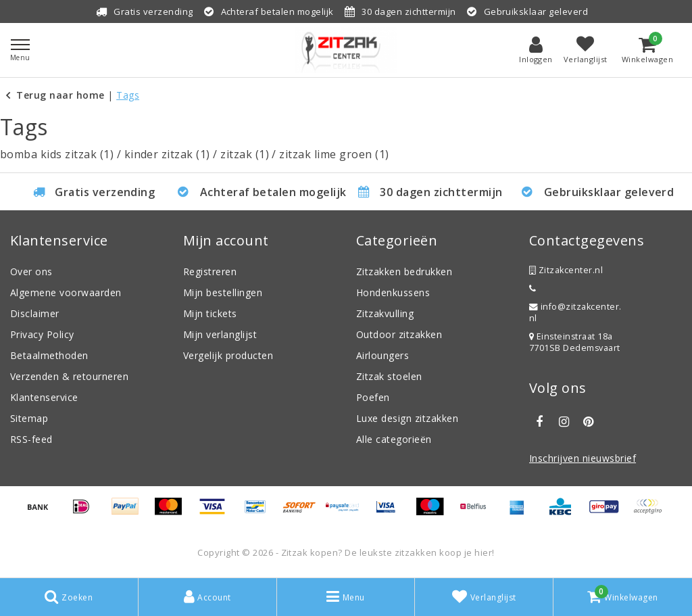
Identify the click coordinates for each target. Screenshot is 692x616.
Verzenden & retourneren (69, 376)
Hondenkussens (393, 292)
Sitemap (29, 418)
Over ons (31, 271)
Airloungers (382, 355)
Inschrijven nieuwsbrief (583, 458)
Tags (128, 95)
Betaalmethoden (49, 355)
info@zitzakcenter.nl (575, 312)
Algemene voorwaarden (66, 292)
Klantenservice (44, 397)
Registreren (210, 271)
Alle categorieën (394, 439)
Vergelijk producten (228, 355)
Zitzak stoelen (389, 376)
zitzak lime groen (334, 154)
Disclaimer (35, 313)
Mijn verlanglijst (220, 334)
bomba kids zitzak (57, 154)
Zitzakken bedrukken (404, 271)
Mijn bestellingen (223, 292)
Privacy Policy (42, 334)
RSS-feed (31, 439)
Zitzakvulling (385, 313)
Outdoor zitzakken (399, 334)
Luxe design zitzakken (407, 418)
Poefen (373, 397)
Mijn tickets (210, 313)
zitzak (245, 154)
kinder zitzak (167, 154)
